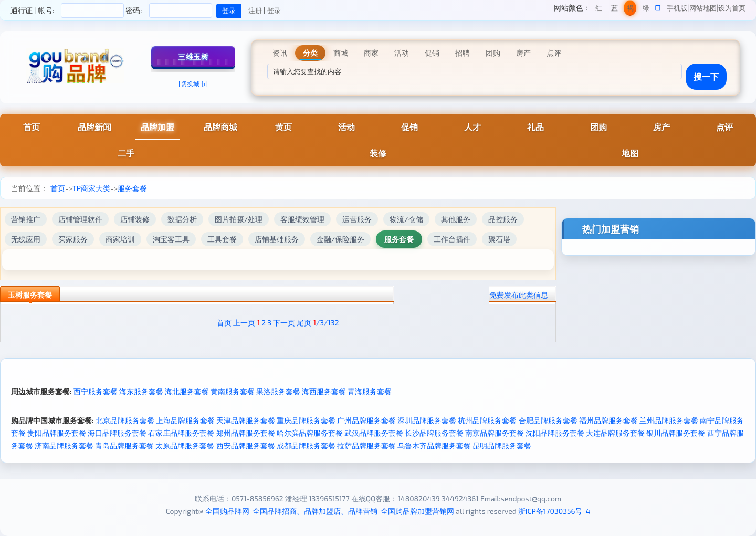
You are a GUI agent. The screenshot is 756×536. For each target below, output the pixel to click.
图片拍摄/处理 (239, 219)
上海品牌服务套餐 (185, 420)
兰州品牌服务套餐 (669, 420)
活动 (346, 127)
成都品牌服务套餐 (306, 445)
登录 (274, 10)
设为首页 (732, 8)
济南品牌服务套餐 (64, 445)
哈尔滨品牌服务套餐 (310, 433)
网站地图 (703, 8)
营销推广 (26, 219)
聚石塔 (499, 239)
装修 (378, 153)
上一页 (244, 323)
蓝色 (615, 10)
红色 (599, 10)
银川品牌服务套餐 (676, 433)
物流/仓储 (406, 219)
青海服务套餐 (370, 391)
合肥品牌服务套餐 (548, 420)
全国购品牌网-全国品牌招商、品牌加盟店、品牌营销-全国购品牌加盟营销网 (330, 511)
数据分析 (182, 219)
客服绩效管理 (302, 219)
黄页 (283, 127)
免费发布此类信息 (519, 295)
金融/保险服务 (340, 239)
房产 (661, 127)
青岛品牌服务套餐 (124, 445)
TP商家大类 (91, 188)
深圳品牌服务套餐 (427, 420)
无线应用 (26, 239)
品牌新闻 (94, 127)
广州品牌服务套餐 (366, 420)
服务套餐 (132, 188)
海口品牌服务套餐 (117, 433)
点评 (724, 127)
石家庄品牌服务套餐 (181, 433)
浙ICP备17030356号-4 (554, 511)
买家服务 (73, 239)
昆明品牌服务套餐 (502, 445)
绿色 (646, 10)
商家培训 (120, 239)
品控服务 (503, 219)
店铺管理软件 (80, 219)
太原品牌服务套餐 (185, 445)
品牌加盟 (157, 127)
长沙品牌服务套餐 (434, 433)
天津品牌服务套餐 (246, 420)
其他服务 (456, 219)
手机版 (677, 8)
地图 (630, 153)
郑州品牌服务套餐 (246, 433)
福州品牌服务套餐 (608, 420)
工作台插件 (452, 239)
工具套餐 (222, 239)
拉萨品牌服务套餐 (366, 445)
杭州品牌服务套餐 (487, 420)
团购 (598, 127)
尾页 (304, 323)
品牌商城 (220, 127)
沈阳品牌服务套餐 (555, 433)
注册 (255, 10)
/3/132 (326, 323)
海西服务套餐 (324, 391)
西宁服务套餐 (96, 391)
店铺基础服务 (277, 239)
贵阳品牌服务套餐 (57, 433)
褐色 (630, 10)
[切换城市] (193, 83)
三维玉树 (193, 56)
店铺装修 (135, 219)
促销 (409, 127)
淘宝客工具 (171, 239)
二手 (126, 153)
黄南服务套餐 (233, 391)
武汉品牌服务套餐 (374, 433)
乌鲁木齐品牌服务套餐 (434, 445)
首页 (31, 127)
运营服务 (357, 219)
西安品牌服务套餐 (246, 445)
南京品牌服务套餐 (495, 433)
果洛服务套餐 (278, 391)
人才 (472, 127)
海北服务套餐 (187, 391)
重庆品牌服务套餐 (306, 420)
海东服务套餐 (141, 391)
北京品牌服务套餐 (125, 420)
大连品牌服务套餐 (615, 433)
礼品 (535, 127)
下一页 (284, 323)
